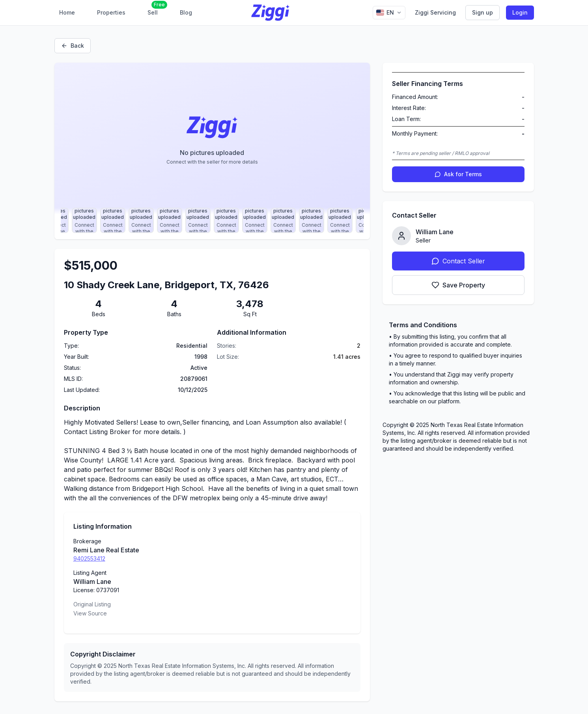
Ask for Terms (458, 174)
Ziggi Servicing (435, 12)
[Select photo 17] (113, 220)
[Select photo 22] (255, 220)
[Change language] (389, 13)
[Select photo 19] (170, 220)
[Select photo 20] (198, 220)
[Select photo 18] (141, 220)
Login (520, 12)
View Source (90, 613)
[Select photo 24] (312, 220)
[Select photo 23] (283, 220)
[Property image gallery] (212, 138)
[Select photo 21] (226, 220)
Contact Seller (458, 261)
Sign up (483, 12)
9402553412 (89, 558)
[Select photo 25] (340, 220)
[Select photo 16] (84, 220)
